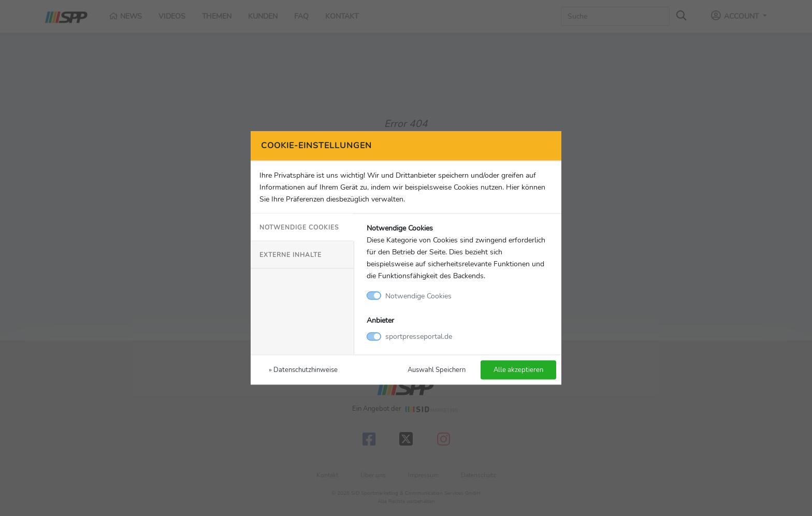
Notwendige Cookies (299, 227)
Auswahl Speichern (437, 370)
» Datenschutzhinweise (303, 370)
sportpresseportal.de (419, 336)
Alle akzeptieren (518, 370)
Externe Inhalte (291, 254)
